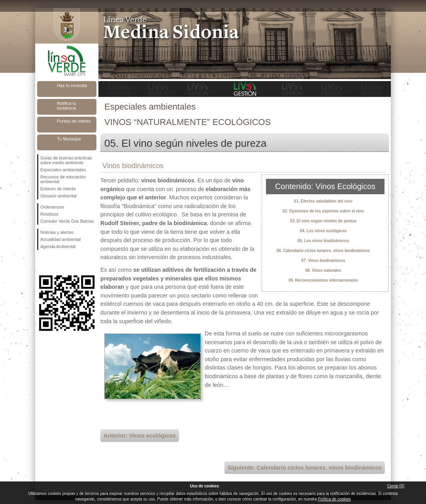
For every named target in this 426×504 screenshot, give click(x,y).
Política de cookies (334, 499)
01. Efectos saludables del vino (323, 201)
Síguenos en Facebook (42, 263)
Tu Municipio (69, 139)
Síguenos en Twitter (55, 263)
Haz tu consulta (72, 85)
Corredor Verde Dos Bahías (67, 221)
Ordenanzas (52, 207)
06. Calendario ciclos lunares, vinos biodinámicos (323, 251)
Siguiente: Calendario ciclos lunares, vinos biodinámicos (305, 468)
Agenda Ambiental (58, 246)
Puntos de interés (74, 121)
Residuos (49, 214)
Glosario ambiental (58, 196)
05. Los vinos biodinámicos (323, 241)
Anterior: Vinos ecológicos (140, 436)
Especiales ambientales (63, 170)
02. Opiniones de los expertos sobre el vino (323, 211)
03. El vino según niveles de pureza (323, 221)
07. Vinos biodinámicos (323, 261)
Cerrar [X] (396, 486)
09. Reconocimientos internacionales (323, 280)
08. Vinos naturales (323, 270)
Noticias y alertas (57, 232)
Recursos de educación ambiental (63, 179)
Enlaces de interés (58, 189)
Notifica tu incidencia (67, 106)
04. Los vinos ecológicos (323, 231)
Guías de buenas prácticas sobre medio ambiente (66, 160)
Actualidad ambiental (60, 239)
